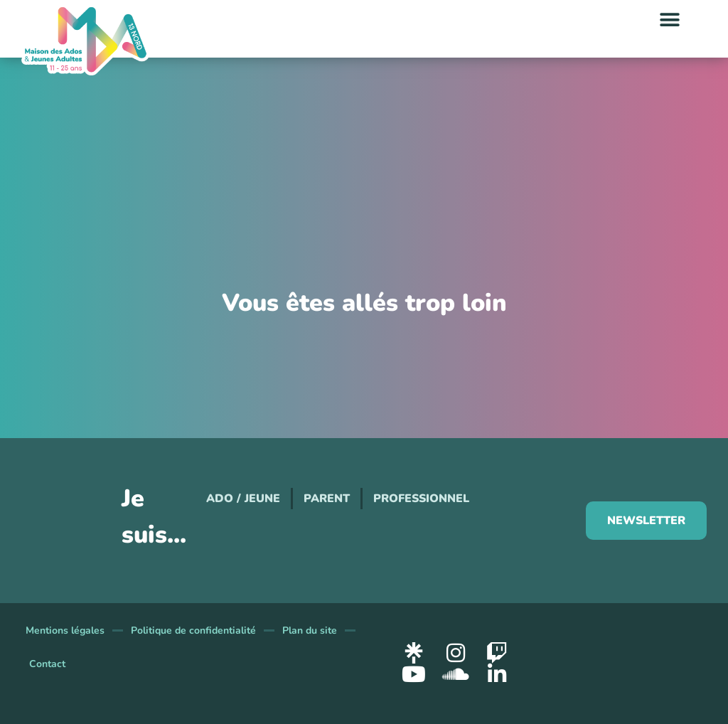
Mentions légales (65, 630)
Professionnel (421, 499)
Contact (47, 664)
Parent (327, 499)
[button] (669, 20)
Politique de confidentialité (193, 630)
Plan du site (310, 630)
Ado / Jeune (243, 499)
